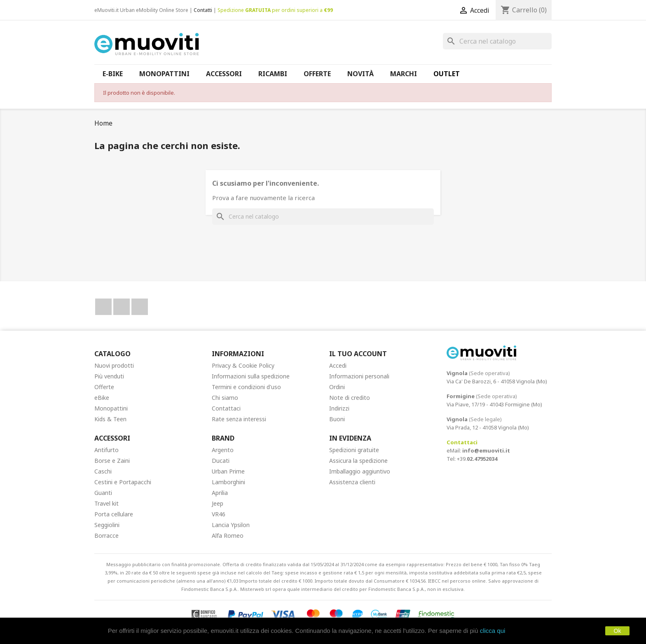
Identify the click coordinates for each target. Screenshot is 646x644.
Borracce (106, 535)
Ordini (337, 387)
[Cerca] (497, 41)
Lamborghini (228, 482)
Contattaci (226, 408)
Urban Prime (228, 471)
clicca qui (493, 631)
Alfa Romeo (228, 535)
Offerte (104, 387)
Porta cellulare (114, 514)
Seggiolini (107, 525)
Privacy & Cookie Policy (243, 365)
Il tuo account (358, 354)
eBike (102, 398)
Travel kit (106, 503)
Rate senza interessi (239, 419)
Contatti (203, 10)
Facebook (103, 307)
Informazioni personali (359, 376)
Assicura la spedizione (358, 461)
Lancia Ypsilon (231, 525)
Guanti (103, 493)
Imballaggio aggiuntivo (360, 471)
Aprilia (220, 493)
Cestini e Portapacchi (123, 482)
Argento (223, 450)
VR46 (219, 514)
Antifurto (106, 450)
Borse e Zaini (112, 461)
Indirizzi (339, 408)
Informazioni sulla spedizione (251, 376)
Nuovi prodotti (114, 365)
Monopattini (111, 408)
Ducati (221, 461)
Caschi (103, 471)
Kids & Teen (110, 419)
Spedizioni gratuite (354, 450)
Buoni (337, 419)
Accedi (338, 365)
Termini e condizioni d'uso (246, 387)
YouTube (122, 307)
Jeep (218, 503)
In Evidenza (350, 438)
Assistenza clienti (352, 482)
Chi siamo (225, 398)
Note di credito (350, 398)
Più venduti (109, 376)
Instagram (140, 307)
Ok (618, 631)
